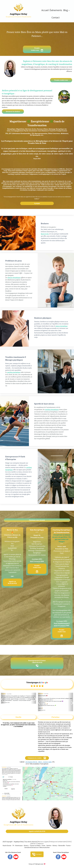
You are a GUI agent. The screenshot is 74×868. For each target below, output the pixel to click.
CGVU (69, 842)
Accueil (45, 10)
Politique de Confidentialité (58, 842)
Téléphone (40, 844)
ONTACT (34, 844)
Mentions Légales (43, 842)
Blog (67, 10)
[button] (4, 698)
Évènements (56, 10)
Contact (56, 17)
